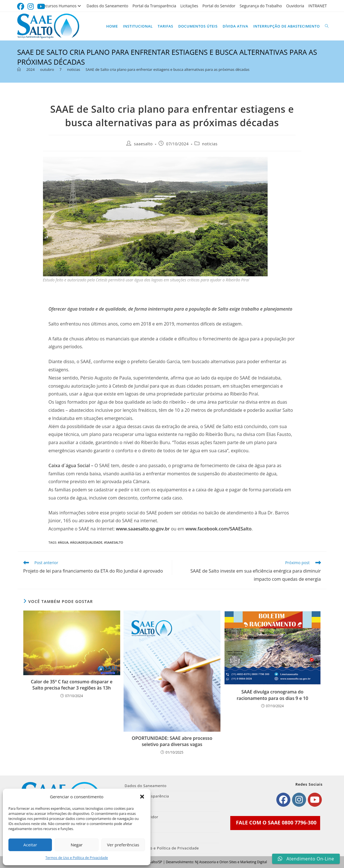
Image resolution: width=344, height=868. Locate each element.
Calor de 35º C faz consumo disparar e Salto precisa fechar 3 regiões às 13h (72, 685)
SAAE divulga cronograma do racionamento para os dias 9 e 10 (273, 695)
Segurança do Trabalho (261, 6)
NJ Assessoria (205, 862)
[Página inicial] (19, 69)
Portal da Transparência (154, 6)
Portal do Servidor (219, 6)
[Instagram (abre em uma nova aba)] (31, 7)
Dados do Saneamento (107, 6)
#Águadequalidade (86, 542)
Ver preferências (123, 845)
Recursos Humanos (62, 6)
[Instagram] (299, 800)
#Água (63, 542)
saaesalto (143, 144)
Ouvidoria (295, 6)
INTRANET (318, 6)
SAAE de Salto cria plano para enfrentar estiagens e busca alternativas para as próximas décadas (168, 69)
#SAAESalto (113, 542)
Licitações (189, 6)
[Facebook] (283, 800)
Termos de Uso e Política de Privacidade (77, 858)
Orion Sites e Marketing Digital (243, 862)
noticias (210, 144)
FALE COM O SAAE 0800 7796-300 (276, 822)
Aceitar (30, 845)
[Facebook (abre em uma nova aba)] (21, 7)
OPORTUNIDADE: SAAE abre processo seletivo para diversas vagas (172, 741)
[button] (142, 797)
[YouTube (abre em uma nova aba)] (41, 7)
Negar (77, 845)
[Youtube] (315, 800)
